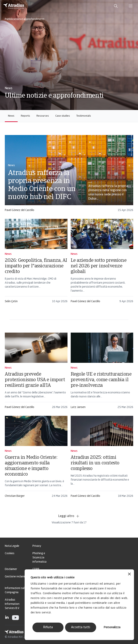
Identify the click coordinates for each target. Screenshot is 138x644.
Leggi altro (69, 516)
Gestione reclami (15, 577)
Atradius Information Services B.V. (12, 604)
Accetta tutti (81, 627)
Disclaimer (11, 569)
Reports (25, 116)
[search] (116, 6)
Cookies (10, 553)
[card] (69, 175)
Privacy (37, 546)
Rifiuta (48, 627)
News (11, 116)
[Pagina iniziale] (14, 6)
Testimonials (84, 116)
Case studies (63, 116)
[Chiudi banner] (129, 574)
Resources (43, 116)
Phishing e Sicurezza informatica (39, 558)
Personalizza (112, 627)
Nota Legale (12, 546)
